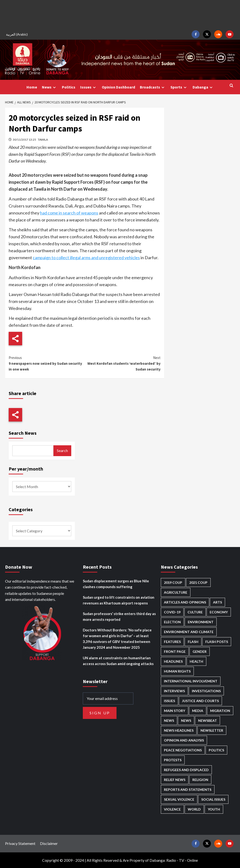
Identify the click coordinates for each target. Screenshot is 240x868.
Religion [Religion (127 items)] (200, 780)
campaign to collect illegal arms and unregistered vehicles (86, 258)
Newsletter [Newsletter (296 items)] (212, 730)
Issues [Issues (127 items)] (169, 701)
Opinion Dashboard (118, 87)
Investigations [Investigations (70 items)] (206, 691)
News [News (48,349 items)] (169, 720)
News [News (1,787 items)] (186, 720)
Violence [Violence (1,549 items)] (172, 809)
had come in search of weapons (69, 213)
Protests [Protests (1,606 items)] (173, 760)
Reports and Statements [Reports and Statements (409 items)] (188, 789)
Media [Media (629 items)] (198, 711)
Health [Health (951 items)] (196, 661)
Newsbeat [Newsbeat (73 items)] (208, 720)
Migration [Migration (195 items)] (220, 711)
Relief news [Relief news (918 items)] (175, 780)
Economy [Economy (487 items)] (219, 612)
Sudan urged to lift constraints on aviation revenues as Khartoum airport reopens (119, 600)
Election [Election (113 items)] (172, 622)
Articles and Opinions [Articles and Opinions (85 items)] (185, 602)
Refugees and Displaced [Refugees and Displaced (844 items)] (186, 770)
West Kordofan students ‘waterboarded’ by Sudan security (123, 363)
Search (62, 450)
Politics (69, 87)
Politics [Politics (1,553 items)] (216, 750)
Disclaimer (49, 843)
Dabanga (203, 87)
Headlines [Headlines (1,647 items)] (173, 661)
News (49, 87)
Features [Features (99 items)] (172, 642)
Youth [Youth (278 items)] (214, 809)
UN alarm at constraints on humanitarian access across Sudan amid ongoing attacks (118, 661)
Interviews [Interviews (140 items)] (174, 691)
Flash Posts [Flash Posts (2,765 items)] (217, 642)
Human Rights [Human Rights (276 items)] (177, 671)
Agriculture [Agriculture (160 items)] (176, 592)
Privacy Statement (20, 843)
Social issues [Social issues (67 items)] (213, 799)
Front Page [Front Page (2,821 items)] (175, 651)
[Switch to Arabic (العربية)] (18, 34)
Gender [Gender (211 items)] (200, 651)
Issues (89, 87)
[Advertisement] (120, 14)
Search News (23, 433)
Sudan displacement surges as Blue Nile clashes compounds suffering (116, 584)
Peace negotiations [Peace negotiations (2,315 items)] (183, 750)
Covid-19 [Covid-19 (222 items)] (172, 612)
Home (32, 87)
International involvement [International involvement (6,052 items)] (191, 681)
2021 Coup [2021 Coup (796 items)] (198, 582)
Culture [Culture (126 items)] (195, 612)
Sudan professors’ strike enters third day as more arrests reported (119, 616)
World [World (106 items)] (194, 809)
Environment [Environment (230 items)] (201, 622)
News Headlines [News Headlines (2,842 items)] (179, 730)
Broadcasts (153, 87)
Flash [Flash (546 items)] (193, 642)
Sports (179, 87)
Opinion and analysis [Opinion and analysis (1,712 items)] (184, 740)
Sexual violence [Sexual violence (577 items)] (179, 799)
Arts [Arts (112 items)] (217, 602)
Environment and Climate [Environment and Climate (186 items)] (189, 632)
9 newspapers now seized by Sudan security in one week (47, 363)
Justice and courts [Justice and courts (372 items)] (200, 701)
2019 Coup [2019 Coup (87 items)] (173, 582)
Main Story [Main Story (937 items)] (175, 711)
